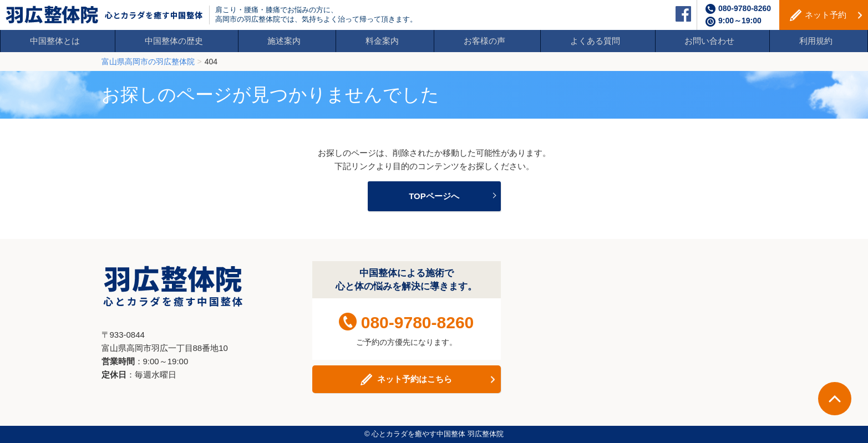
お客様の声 (484, 41)
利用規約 (816, 41)
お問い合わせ (709, 41)
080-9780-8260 (745, 8)
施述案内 (284, 41)
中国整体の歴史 (174, 41)
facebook (683, 14)
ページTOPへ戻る (835, 399)
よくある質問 (595, 41)
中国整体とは (55, 41)
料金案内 (382, 41)
